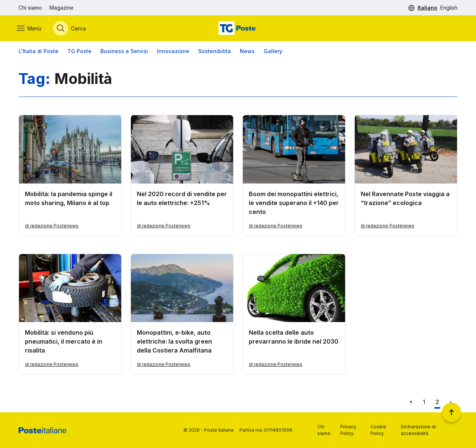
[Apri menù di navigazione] (31, 29)
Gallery (273, 52)
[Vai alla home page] (238, 29)
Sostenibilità (215, 52)
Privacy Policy (348, 430)
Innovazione (173, 52)
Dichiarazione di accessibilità (418, 430)
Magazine (62, 8)
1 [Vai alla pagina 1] (424, 403)
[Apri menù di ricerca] (71, 29)
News (247, 52)
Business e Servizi (124, 52)
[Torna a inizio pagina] (451, 412)
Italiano (427, 8)
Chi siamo (30, 8)
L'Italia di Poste (38, 52)
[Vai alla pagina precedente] (411, 403)
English (449, 8)
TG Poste (79, 52)
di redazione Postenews (52, 226)
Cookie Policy (378, 430)
